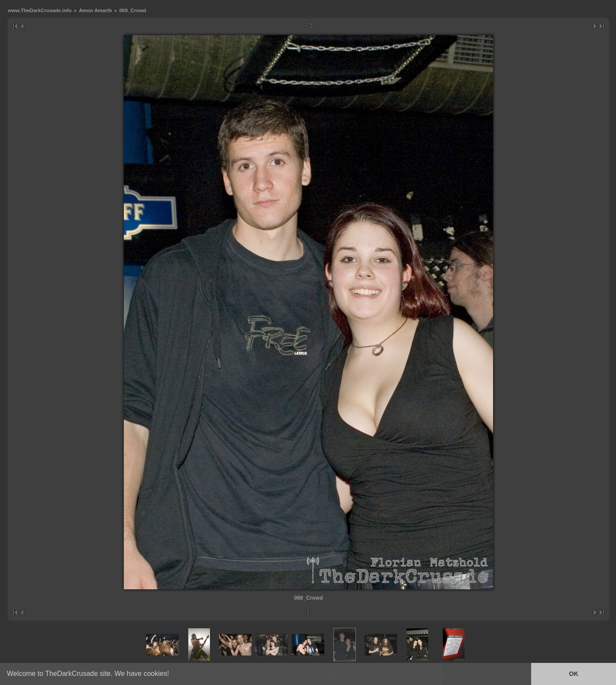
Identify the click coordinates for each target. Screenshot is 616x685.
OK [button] (574, 674)
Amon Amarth (95, 10)
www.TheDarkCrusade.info (40, 10)
